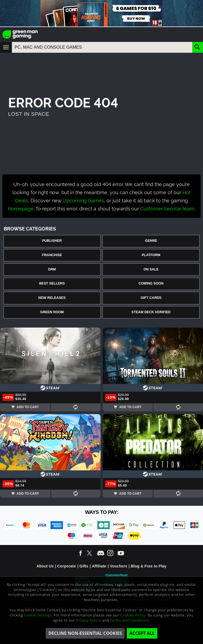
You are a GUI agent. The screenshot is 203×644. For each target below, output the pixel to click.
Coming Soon (151, 283)
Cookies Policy (133, 615)
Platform (151, 255)
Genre (151, 241)
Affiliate (99, 566)
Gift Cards (151, 298)
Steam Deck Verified (151, 312)
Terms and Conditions (129, 620)
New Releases (52, 298)
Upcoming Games (83, 200)
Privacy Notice (89, 620)
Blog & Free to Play (149, 566)
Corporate (67, 566)
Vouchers (118, 566)
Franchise (52, 255)
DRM (52, 269)
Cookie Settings (38, 615)
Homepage (21, 208)
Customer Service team (167, 208)
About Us (45, 566)
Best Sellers (52, 283)
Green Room (52, 312)
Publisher (52, 241)
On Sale (151, 269)
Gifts (84, 566)
